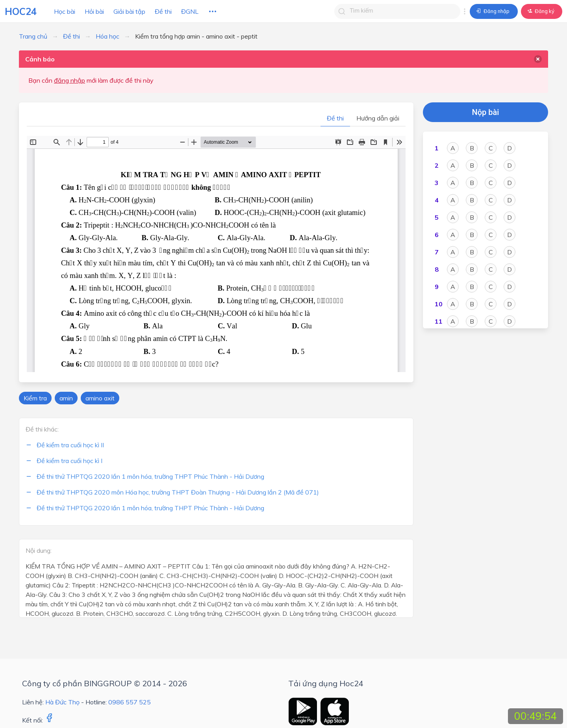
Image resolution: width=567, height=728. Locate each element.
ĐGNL (190, 11)
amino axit (100, 398)
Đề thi (163, 11)
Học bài (65, 11)
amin (66, 398)
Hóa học (107, 36)
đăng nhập (69, 80)
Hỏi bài (94, 11)
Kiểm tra (35, 398)
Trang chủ (33, 36)
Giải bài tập (129, 11)
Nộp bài (486, 112)
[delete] (538, 59)
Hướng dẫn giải (378, 118)
